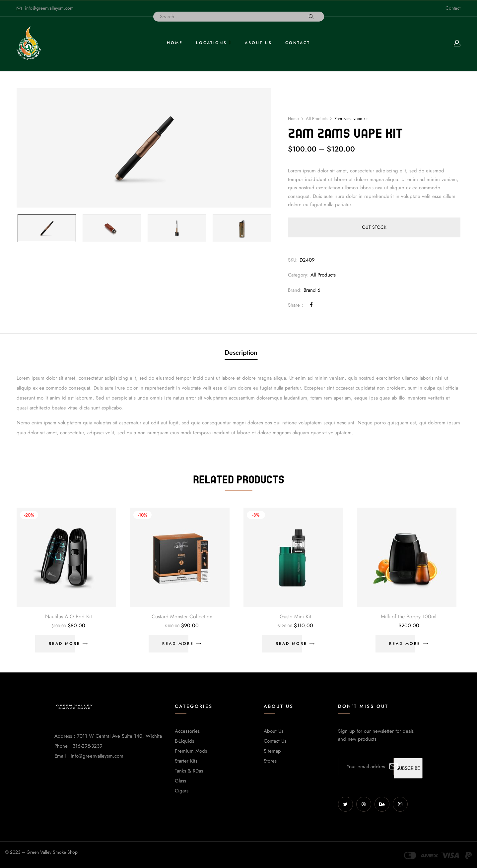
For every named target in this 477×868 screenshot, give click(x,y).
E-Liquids (184, 741)
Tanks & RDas (189, 771)
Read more (65, 644)
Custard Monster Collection (182, 617)
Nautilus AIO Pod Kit (68, 617)
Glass (180, 781)
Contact (453, 8)
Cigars (182, 791)
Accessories (187, 731)
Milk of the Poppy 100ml (409, 617)
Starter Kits (186, 761)
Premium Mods (191, 751)
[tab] (241, 353)
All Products (317, 119)
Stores (270, 761)
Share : (296, 305)
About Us (273, 731)
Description (241, 352)
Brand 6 (312, 290)
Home (293, 119)
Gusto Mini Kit (295, 617)
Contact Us (275, 741)
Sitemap (272, 751)
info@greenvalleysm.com (49, 8)
